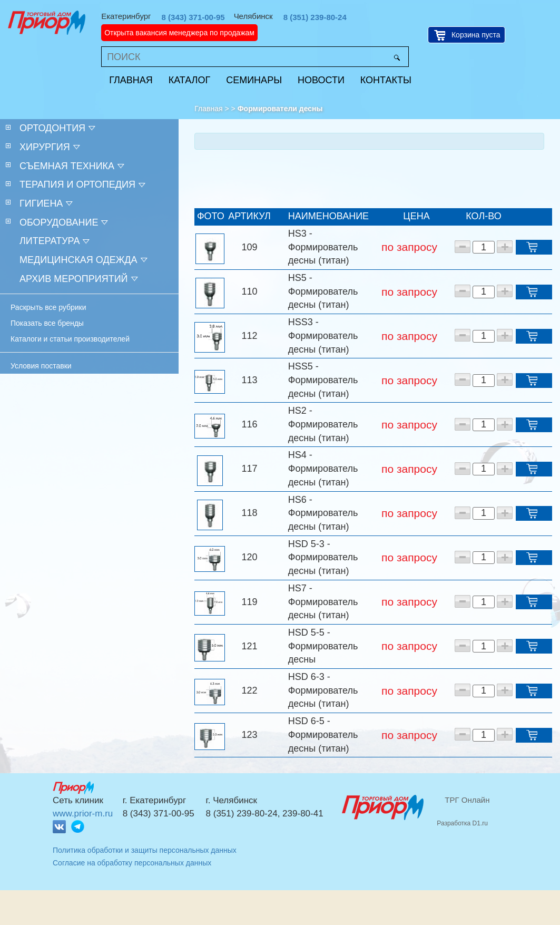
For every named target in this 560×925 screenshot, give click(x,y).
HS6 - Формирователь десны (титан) (323, 513)
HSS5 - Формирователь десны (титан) (323, 380)
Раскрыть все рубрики (48, 307)
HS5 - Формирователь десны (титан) (323, 291)
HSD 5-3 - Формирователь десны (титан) (323, 557)
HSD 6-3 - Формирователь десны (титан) (323, 690)
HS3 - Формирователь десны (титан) (323, 247)
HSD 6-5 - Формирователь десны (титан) (323, 734)
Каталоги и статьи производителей (70, 339)
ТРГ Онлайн (467, 800)
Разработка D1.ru (462, 823)
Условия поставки (41, 366)
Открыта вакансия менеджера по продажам (179, 33)
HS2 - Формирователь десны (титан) (323, 424)
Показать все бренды (47, 323)
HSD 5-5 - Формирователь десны (323, 646)
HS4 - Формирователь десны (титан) (323, 468)
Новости (321, 80)
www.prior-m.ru (83, 814)
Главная (131, 80)
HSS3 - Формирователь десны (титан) (323, 335)
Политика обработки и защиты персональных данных (145, 850)
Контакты (386, 80)
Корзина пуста (476, 35)
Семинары (254, 80)
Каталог (189, 80)
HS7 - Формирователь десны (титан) (323, 602)
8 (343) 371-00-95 (193, 17)
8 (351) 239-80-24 (315, 17)
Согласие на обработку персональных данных (132, 863)
